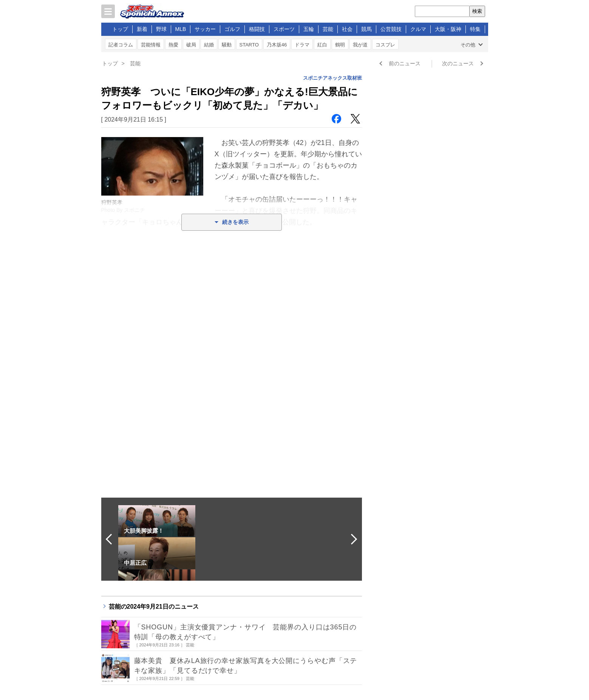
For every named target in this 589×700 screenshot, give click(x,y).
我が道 (360, 45)
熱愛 (173, 45)
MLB (181, 29)
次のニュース (458, 63)
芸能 (328, 29)
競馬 (366, 29)
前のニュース (405, 63)
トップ (120, 29)
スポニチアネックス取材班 (332, 78)
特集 (475, 29)
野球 (161, 29)
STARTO (249, 45)
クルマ (418, 29)
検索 (477, 11)
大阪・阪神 (448, 29)
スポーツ (284, 29)
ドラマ (302, 45)
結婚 (209, 45)
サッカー (205, 29)
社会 (347, 29)
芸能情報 (151, 45)
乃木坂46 (277, 45)
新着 (142, 29)
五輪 (309, 29)
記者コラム (121, 45)
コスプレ (385, 45)
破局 (191, 45)
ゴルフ (232, 29)
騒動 (227, 45)
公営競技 (391, 29)
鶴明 (340, 45)
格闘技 (257, 29)
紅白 (322, 45)
